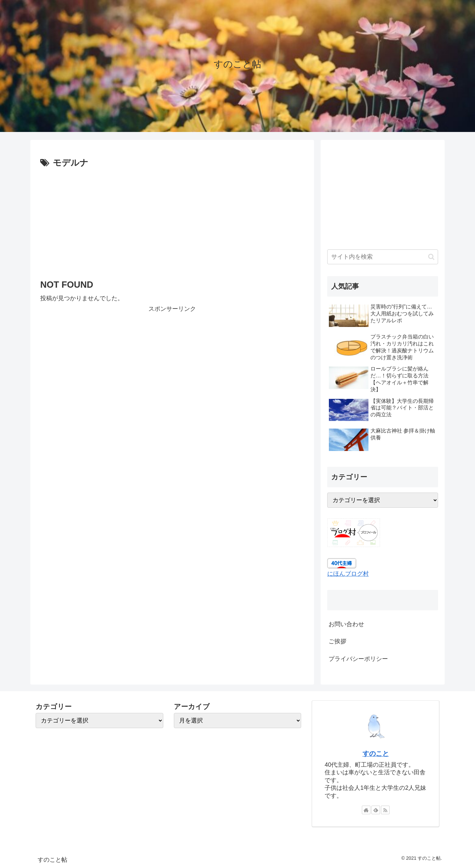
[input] (383, 257)
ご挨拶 (337, 641)
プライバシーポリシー (358, 659)
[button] (431, 257)
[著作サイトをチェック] (366, 810)
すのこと (376, 754)
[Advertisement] (172, 220)
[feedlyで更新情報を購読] (376, 810)
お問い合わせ (346, 624)
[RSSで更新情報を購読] (385, 810)
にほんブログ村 (348, 574)
